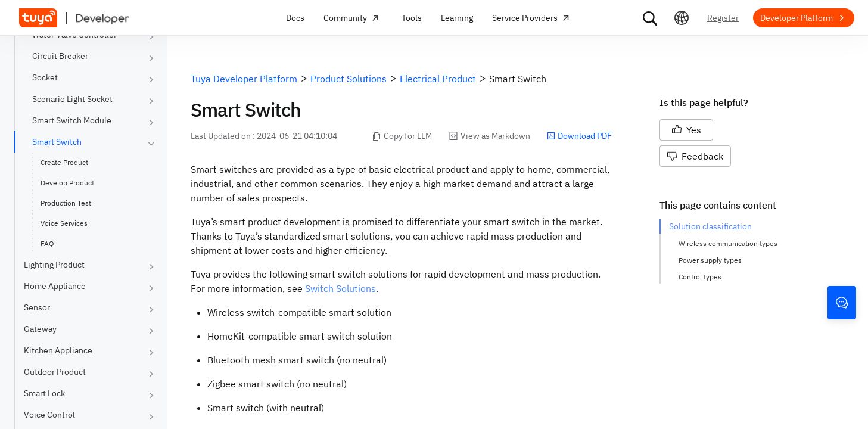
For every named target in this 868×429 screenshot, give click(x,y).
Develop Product (67, 183)
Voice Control (49, 415)
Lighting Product (54, 265)
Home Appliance (55, 286)
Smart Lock (44, 393)
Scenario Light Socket (72, 99)
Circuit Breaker (60, 56)
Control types (700, 277)
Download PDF (579, 136)
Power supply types (710, 260)
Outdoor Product (55, 372)
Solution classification (710, 226)
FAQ (47, 243)
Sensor (37, 307)
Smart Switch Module (72, 120)
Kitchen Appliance (58, 350)
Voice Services (64, 223)
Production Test (66, 203)
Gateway (40, 329)
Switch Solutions (340, 288)
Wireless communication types (728, 243)
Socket (45, 77)
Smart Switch (57, 142)
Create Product (64, 162)
